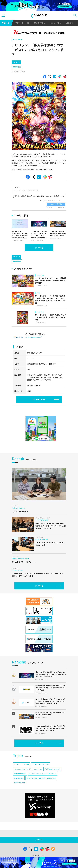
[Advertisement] (27, 63)
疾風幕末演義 (17, 75)
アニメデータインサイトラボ (41, 781)
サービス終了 (18, 40)
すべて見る (39, 256)
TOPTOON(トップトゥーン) (23, 786)
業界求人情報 (40, 23)
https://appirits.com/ (34, 354)
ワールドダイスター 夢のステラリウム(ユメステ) (41, 795)
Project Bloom (19, 795)
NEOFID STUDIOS (20, 800)
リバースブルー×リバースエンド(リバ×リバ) (43, 791)
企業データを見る (39, 417)
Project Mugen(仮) (20, 791)
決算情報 (70, 23)
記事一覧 (6, 23)
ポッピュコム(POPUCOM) (52, 786)
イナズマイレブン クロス (22, 781)
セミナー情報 (56, 23)
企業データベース (22, 23)
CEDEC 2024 (38, 786)
